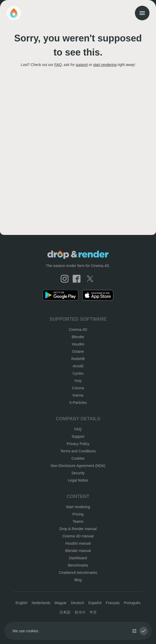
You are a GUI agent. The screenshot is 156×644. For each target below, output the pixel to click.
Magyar (61, 603)
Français (113, 603)
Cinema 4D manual (78, 536)
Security (78, 473)
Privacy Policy (78, 444)
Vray (78, 381)
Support (78, 436)
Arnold (78, 366)
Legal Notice (78, 480)
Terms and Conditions (78, 451)
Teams (78, 521)
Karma (78, 395)
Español (95, 603)
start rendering (105, 65)
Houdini (78, 344)
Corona (78, 388)
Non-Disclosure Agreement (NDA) (78, 466)
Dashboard (78, 558)
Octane (78, 351)
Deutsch (77, 603)
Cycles (78, 373)
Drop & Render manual (78, 529)
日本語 (65, 612)
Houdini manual (78, 543)
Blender (78, 337)
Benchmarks (78, 565)
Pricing (78, 514)
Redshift (78, 359)
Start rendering (78, 507)
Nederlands (41, 603)
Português (132, 603)
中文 (93, 612)
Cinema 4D (78, 330)
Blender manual (78, 551)
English (22, 603)
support (82, 65)
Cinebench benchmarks (78, 573)
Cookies (78, 458)
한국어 (80, 612)
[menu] (142, 13)
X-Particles (78, 403)
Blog (78, 580)
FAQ (58, 65)
